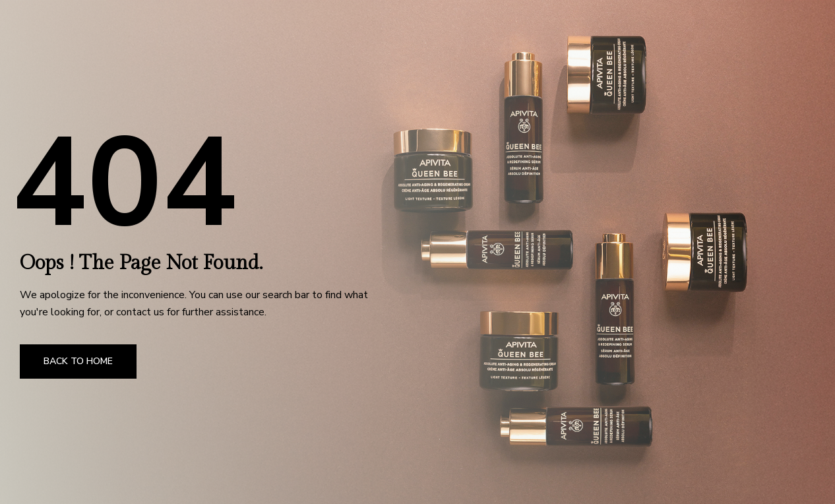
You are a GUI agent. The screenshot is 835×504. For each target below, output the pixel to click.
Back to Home (78, 361)
